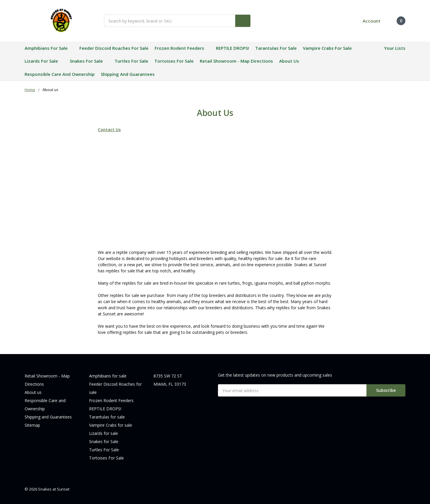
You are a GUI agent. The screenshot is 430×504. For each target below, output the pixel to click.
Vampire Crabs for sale (327, 48)
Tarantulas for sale (276, 48)
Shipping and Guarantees (128, 74)
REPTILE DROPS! (232, 48)
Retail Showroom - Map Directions (236, 61)
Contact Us (109, 130)
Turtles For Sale (131, 61)
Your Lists (395, 48)
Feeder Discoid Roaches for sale (114, 48)
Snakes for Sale (89, 61)
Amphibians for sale (49, 48)
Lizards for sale (44, 61)
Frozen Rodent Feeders (182, 48)
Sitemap (32, 425)
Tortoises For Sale (174, 61)
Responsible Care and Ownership (60, 74)
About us (289, 61)
